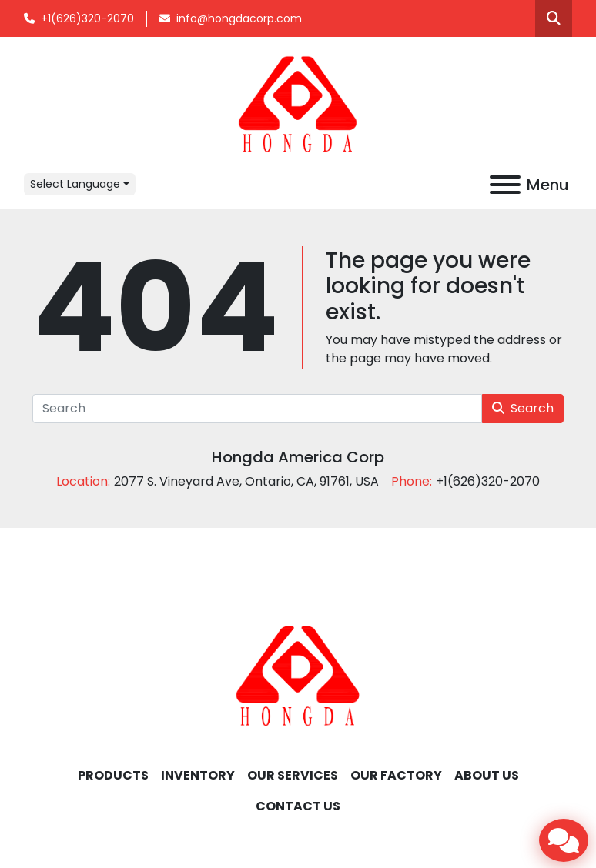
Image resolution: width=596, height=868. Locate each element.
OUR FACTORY (396, 775)
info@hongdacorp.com (239, 18)
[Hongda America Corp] (298, 675)
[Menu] (505, 185)
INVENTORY (198, 775)
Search (523, 408)
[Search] (257, 409)
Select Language (75, 184)
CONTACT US (298, 806)
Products (113, 775)
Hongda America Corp (298, 457)
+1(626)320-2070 (87, 18)
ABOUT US (487, 775)
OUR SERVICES (293, 775)
